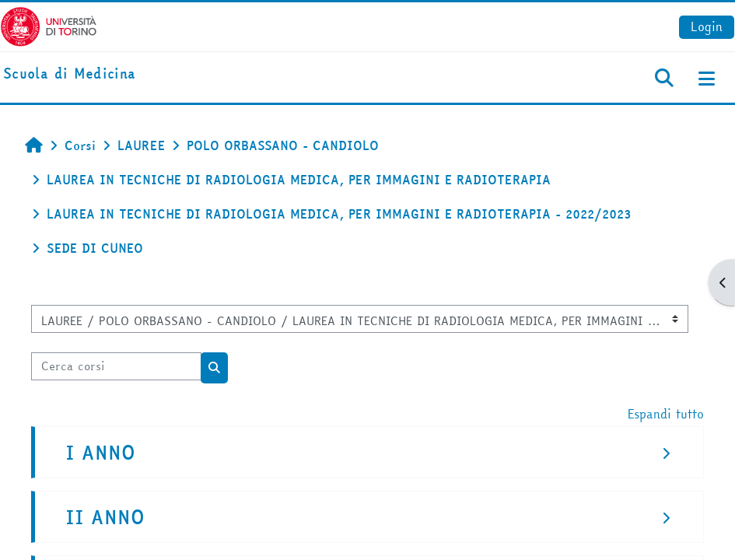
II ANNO (105, 518)
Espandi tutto (666, 414)
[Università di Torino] (49, 25)
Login (707, 26)
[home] (69, 74)
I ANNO (100, 453)
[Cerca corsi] (116, 366)
